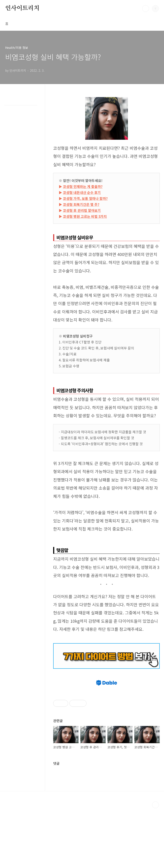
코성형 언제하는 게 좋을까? (83, 186)
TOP (155, 865)
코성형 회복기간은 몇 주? (81, 204)
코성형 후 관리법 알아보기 (82, 210)
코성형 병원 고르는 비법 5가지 (85, 216)
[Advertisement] (106, 703)
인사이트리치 (22, 8)
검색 (146, 9)
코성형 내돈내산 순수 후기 (82, 192)
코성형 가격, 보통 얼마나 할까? (85, 198)
